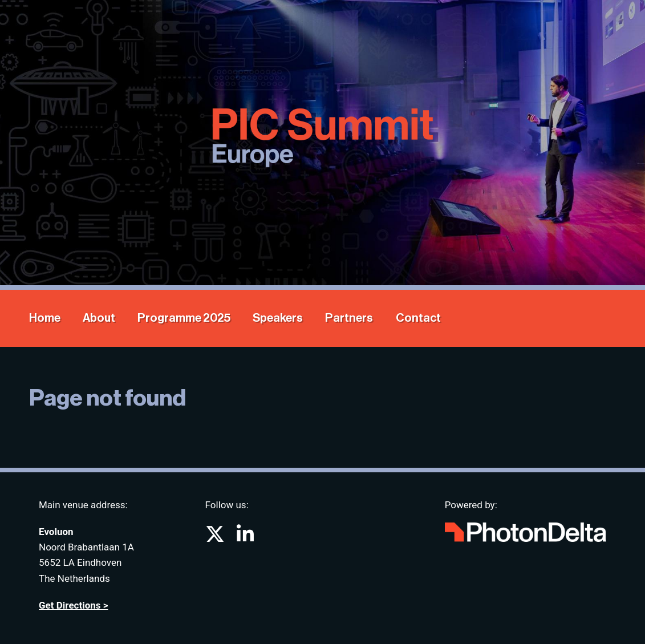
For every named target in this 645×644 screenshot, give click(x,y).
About (99, 318)
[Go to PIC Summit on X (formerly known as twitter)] (216, 538)
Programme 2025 (184, 318)
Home (45, 318)
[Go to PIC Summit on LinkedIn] (245, 538)
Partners (349, 318)
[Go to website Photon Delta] (526, 530)
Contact (418, 318)
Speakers (278, 318)
